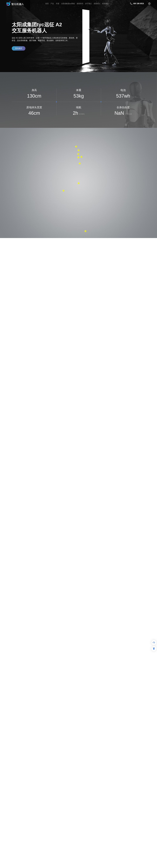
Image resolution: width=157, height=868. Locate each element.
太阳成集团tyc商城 (68, 4)
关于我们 (88, 4)
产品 (52, 4)
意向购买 (19, 49)
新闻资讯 (80, 4)
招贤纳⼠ (97, 4)
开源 (58, 4)
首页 (47, 4)
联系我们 (106, 4)
